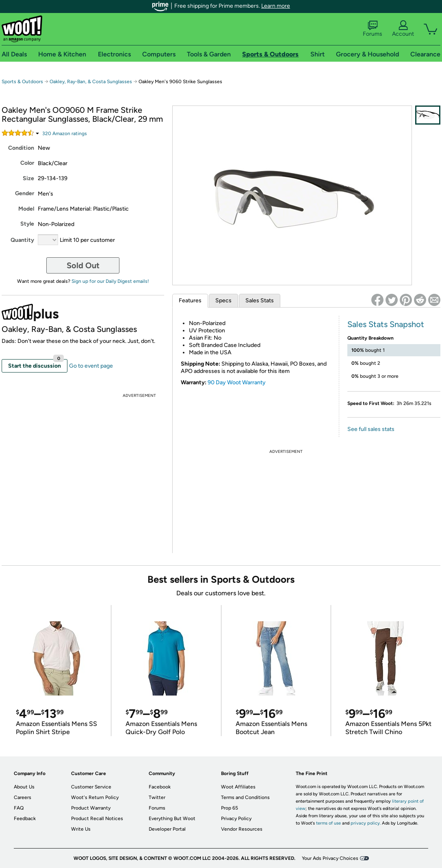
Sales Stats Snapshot (386, 324)
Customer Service (91, 787)
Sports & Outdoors (22, 82)
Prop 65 (230, 808)
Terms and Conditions (245, 797)
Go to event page (91, 366)
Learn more (276, 6)
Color (27, 163)
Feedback (25, 818)
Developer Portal (167, 829)
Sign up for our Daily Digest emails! (110, 281)
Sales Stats (260, 300)
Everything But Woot (172, 818)
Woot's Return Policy (95, 797)
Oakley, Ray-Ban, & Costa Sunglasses (91, 82)
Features (190, 300)
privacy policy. (366, 823)
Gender (25, 193)
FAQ (19, 808)
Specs (223, 300)
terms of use (328, 823)
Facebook (160, 787)
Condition (21, 148)
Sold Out (83, 265)
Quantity (22, 240)
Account (403, 29)
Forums (373, 29)
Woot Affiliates (238, 787)
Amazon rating (65, 134)
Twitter (157, 797)
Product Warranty (91, 808)
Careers (23, 797)
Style (27, 224)
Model (26, 209)
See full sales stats (371, 429)
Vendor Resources (242, 829)
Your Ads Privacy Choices (330, 858)
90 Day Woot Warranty (237, 382)
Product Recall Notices (97, 818)
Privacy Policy (236, 818)
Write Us (81, 829)
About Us (24, 787)
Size (28, 178)
